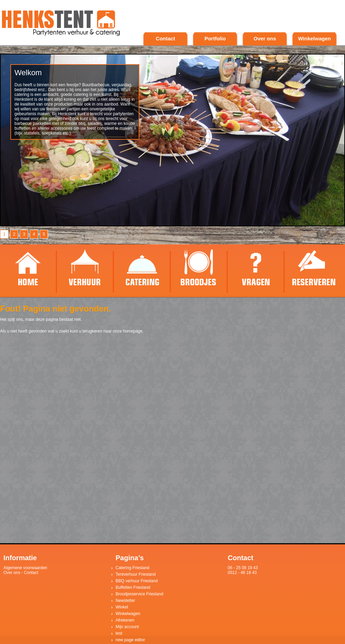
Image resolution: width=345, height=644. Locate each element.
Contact (166, 38)
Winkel (122, 607)
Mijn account (127, 627)
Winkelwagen (314, 38)
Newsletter (125, 601)
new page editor (130, 640)
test (119, 633)
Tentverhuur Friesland (136, 574)
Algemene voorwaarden (25, 568)
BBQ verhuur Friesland (137, 581)
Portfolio (215, 38)
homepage (133, 331)
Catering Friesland (132, 568)
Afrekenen (125, 620)
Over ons (265, 38)
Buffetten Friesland (133, 587)
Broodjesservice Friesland (139, 594)
